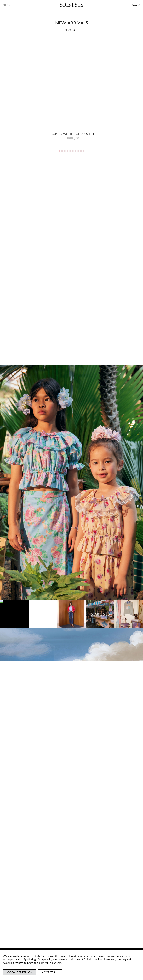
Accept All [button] (50, 972)
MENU (7, 5)
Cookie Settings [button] (19, 972)
